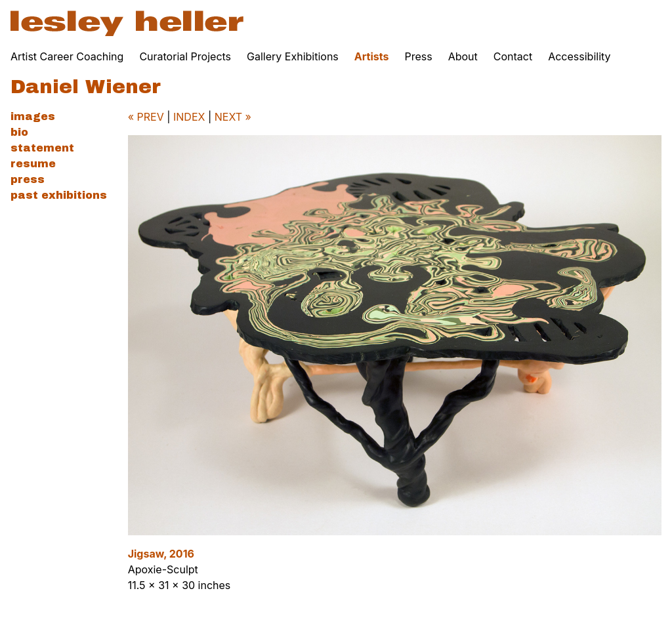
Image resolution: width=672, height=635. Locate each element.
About (463, 56)
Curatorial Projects (185, 56)
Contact (513, 56)
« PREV (146, 117)
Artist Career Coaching (67, 56)
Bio (19, 132)
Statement (42, 148)
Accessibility (579, 56)
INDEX (189, 117)
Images (33, 116)
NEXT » (233, 117)
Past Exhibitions (59, 195)
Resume (33, 164)
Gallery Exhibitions (293, 56)
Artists (372, 56)
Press (418, 56)
